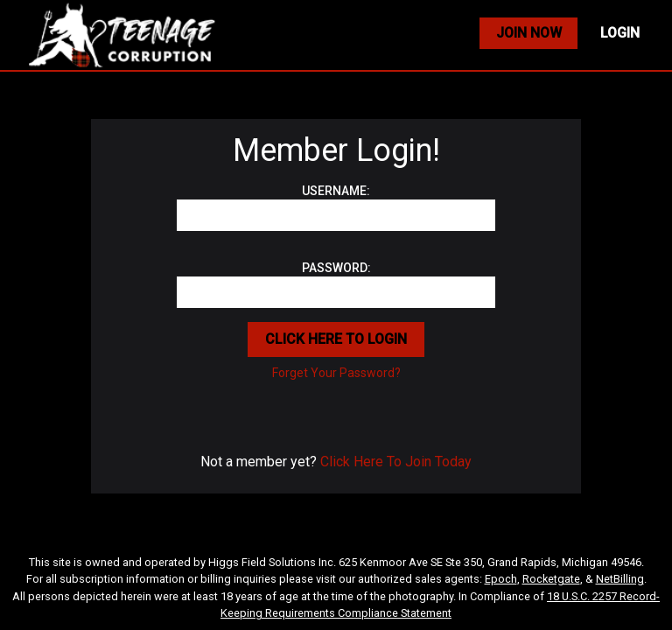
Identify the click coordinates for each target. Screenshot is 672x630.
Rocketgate (551, 579)
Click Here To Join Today (396, 462)
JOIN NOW (529, 33)
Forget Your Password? (336, 373)
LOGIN (620, 33)
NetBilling (620, 579)
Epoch (501, 579)
